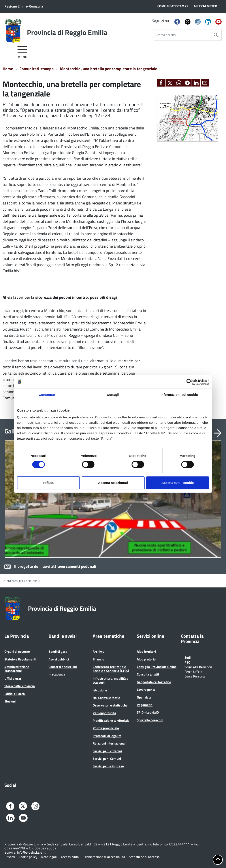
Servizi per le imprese (108, 766)
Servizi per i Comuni (107, 759)
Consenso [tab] (47, 395)
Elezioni (10, 701)
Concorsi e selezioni (63, 667)
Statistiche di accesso (144, 857)
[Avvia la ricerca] (216, 35)
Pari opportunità (104, 713)
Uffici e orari (13, 678)
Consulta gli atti (148, 674)
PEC (187, 662)
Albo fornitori (146, 651)
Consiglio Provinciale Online (157, 667)
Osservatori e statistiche (110, 705)
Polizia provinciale (106, 728)
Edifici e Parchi (15, 694)
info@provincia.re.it (31, 852)
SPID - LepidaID (148, 712)
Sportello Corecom (150, 720)
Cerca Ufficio (193, 671)
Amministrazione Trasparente (17, 669)
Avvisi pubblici (59, 659)
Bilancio (98, 659)
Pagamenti (145, 705)
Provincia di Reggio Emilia (67, 32)
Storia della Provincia (20, 686)
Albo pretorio (146, 659)
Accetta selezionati (113, 483)
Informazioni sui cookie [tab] (179, 395)
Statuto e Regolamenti (20, 659)
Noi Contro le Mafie (106, 698)
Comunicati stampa (37, 69)
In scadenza (57, 674)
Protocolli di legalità (107, 736)
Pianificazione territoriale (111, 721)
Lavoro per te (146, 690)
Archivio (99, 651)
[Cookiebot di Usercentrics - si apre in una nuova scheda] (190, 382)
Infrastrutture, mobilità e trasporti (110, 680)
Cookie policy (28, 857)
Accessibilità (70, 857)
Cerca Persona (195, 676)
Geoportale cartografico (154, 682)
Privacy (10, 857)
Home (8, 69)
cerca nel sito (167, 35)
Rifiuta (48, 483)
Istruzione (100, 690)
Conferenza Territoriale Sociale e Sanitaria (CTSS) (111, 669)
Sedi (188, 657)
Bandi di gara (58, 651)
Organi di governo (17, 651)
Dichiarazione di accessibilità (104, 857)
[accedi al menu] (23, 52)
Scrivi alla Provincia (199, 667)
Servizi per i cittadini (107, 751)
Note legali (49, 857)
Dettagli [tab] (113, 395)
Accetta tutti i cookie (178, 483)
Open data (144, 697)
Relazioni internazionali (110, 743)
